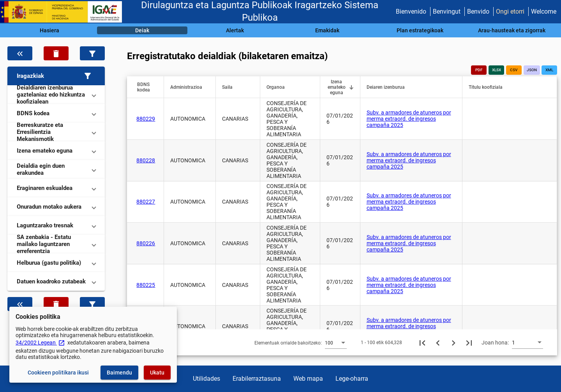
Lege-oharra (352, 379)
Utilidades (206, 379)
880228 (146, 160)
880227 (146, 202)
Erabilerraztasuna (257, 379)
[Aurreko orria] (438, 343)
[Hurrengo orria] (453, 343)
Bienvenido (411, 11)
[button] (56, 76)
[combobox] (336, 343)
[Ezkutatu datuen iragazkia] (20, 53)
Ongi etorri (510, 11)
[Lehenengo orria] (422, 343)
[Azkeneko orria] (469, 343)
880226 (146, 243)
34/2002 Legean (40, 343)
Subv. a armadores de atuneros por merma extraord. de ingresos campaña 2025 (409, 119)
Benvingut (447, 11)
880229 (146, 119)
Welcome (544, 11)
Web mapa (308, 379)
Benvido (478, 11)
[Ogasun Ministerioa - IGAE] (64, 12)
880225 (146, 285)
